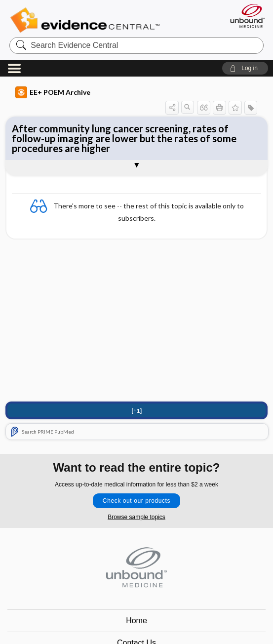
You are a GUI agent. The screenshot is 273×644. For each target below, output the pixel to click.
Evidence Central (87, 20)
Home (136, 621)
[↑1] (136, 411)
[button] (245, 68)
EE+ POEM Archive (53, 92)
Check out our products (136, 501)
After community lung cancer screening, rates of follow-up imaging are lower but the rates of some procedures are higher (124, 138)
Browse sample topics (136, 517)
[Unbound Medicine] (244, 16)
